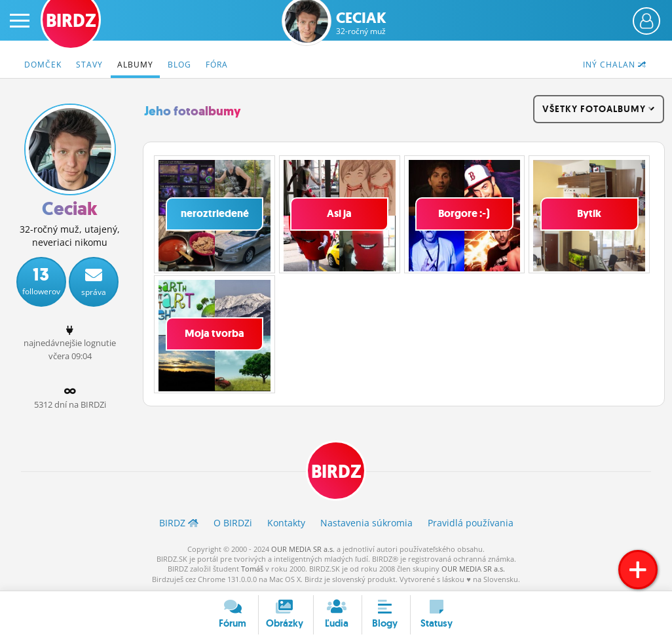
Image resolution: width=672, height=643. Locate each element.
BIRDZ (336, 472)
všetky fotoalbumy (599, 109)
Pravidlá (471, 523)
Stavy (89, 65)
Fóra (217, 65)
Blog (179, 65)
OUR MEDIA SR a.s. (303, 549)
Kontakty (286, 523)
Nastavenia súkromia (366, 523)
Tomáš (252, 569)
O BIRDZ (233, 523)
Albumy (135, 65)
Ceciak (361, 23)
